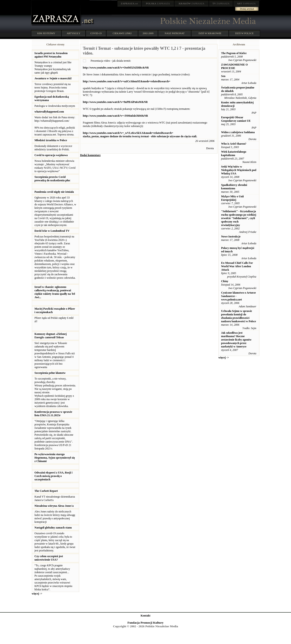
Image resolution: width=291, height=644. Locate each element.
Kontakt (145, 616)
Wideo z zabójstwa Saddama (238, 132)
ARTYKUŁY (73, 33)
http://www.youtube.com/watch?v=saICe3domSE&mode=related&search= (127, 81)
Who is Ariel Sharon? (234, 144)
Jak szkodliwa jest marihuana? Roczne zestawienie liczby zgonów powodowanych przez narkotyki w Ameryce (236, 340)
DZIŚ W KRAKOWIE (210, 33)
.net (129, 3)
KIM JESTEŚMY (46, 33)
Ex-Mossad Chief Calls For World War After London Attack (237, 266)
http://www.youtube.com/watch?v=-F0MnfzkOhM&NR (116, 116)
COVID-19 (96, 33)
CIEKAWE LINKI (122, 33)
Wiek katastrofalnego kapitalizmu (234, 153)
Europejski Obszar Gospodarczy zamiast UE (236, 119)
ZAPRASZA (158, 3)
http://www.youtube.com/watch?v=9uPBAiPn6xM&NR (115, 102)
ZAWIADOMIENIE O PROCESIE (234, 66)
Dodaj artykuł (247, 9)
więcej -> (37, 594)
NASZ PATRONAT (175, 33)
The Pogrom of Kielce (234, 53)
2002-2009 (148, 33)
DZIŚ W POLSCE (244, 33)
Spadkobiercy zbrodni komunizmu (234, 187)
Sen (223, 76)
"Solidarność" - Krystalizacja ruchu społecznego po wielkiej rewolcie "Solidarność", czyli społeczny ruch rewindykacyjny (239, 218)
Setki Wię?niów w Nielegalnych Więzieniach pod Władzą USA (239, 170)
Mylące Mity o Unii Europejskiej (233, 198)
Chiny (225, 281)
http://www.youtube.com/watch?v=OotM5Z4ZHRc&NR (116, 68)
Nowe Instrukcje (231, 237)
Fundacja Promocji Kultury (145, 623)
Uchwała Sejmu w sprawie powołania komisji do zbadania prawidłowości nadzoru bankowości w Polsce (239, 316)
